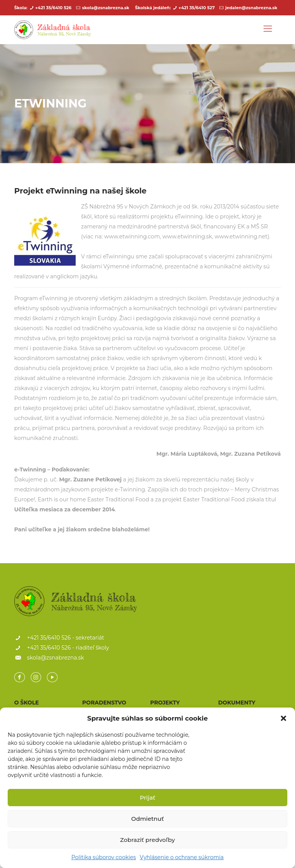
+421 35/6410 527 (197, 8)
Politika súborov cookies (104, 857)
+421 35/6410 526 (53, 8)
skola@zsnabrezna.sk (105, 8)
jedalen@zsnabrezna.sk (251, 8)
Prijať (147, 798)
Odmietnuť (148, 819)
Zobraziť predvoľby (148, 840)
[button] (283, 718)
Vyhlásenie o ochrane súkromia (182, 857)
